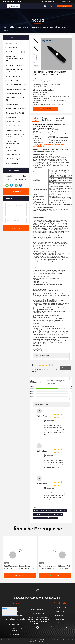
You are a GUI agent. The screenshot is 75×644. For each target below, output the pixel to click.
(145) (14, 71)
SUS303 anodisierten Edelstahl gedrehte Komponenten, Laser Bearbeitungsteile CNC (20, 567)
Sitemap (60, 623)
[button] (13, 555)
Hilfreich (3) (50, 456)
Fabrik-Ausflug (60, 611)
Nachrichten (60, 619)
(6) (12, 126)
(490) (14, 59)
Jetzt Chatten (16, 191)
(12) (16, 109)
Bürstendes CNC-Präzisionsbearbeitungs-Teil (48, 514)
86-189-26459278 (66, 1)
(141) (13, 48)
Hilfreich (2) (50, 421)
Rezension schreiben (65, 369)
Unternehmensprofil (60, 607)
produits (11, 27)
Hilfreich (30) (51, 488)
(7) (13, 122)
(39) (12, 81)
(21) (15, 93)
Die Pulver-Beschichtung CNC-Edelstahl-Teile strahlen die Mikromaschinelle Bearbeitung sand (55, 567)
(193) (12, 104)
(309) (13, 43)
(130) (14, 76)
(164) (16, 89)
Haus (5, 27)
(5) (15, 130)
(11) (12, 117)
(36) (15, 99)
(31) (16, 85)
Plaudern (64, 6)
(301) (14, 65)
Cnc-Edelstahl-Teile (22, 27)
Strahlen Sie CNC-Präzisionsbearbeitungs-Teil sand (50, 511)
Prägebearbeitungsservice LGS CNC (45, 518)
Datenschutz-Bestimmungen (60, 627)
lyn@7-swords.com (48, 1)
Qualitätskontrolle (60, 615)
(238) (15, 52)
